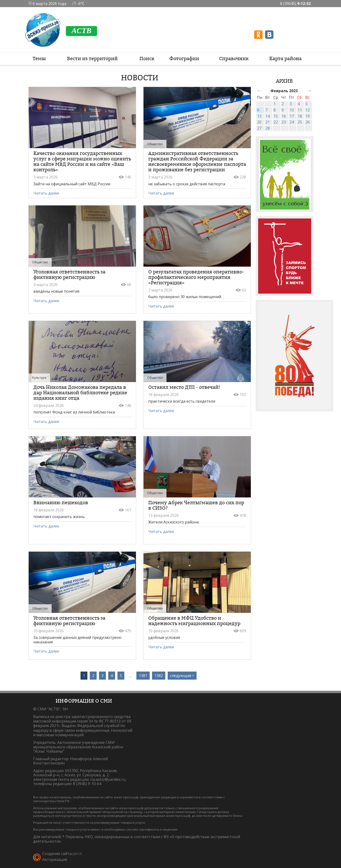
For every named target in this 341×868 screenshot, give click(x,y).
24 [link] (292, 122)
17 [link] (292, 116)
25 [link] (300, 122)
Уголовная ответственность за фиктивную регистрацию (69, 275)
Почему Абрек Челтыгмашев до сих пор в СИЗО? (196, 505)
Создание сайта (57, 854)
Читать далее (46, 193)
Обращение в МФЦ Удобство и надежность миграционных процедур (194, 621)
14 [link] (268, 116)
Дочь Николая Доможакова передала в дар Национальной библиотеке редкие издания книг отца (80, 393)
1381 (143, 676)
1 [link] (275, 104)
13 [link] (259, 116)
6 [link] (258, 110)
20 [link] (259, 122)
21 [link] (268, 122)
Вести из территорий (92, 59)
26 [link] (308, 122)
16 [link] (284, 116)
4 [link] (299, 104)
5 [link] (307, 104)
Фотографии (184, 59)
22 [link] (276, 122)
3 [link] (291, 104)
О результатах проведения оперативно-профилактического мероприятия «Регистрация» (196, 277)
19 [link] (308, 116)
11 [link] (300, 110)
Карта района (285, 59)
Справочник (234, 59)
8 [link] (275, 110)
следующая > (182, 676)
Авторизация (55, 859)
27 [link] (259, 128)
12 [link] (308, 110)
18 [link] (300, 116)
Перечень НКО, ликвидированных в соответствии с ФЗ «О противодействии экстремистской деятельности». (137, 839)
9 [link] (283, 110)
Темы (39, 59)
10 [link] (292, 110)
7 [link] (267, 110)
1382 (159, 676)
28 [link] (268, 128)
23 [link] (284, 122)
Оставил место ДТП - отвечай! (184, 387)
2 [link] (283, 104)
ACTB (81, 31)
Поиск (147, 59)
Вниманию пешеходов (61, 503)
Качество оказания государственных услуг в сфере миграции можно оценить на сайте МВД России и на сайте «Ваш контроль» (82, 161)
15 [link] (276, 116)
